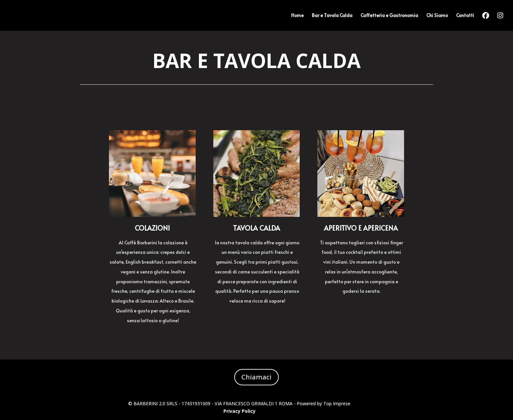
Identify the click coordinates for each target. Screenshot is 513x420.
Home (297, 16)
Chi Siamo (437, 16)
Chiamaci (256, 377)
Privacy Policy (239, 411)
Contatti (465, 16)
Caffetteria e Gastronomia (389, 16)
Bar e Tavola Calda (332, 16)
